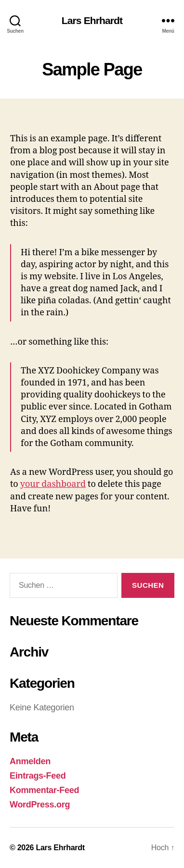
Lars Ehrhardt (92, 20)
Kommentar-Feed (44, 790)
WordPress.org (40, 805)
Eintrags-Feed (38, 776)
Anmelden (30, 761)
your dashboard (53, 484)
